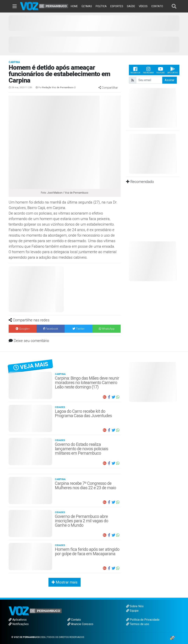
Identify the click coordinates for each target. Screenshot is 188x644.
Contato (74, 620)
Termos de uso (138, 624)
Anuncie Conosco (80, 624)
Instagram (148, 70)
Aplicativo (173, 70)
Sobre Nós (135, 606)
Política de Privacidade (143, 620)
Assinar (170, 80)
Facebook (135, 70)
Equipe (132, 611)
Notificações (19, 624)
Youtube (161, 70)
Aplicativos (18, 620)
